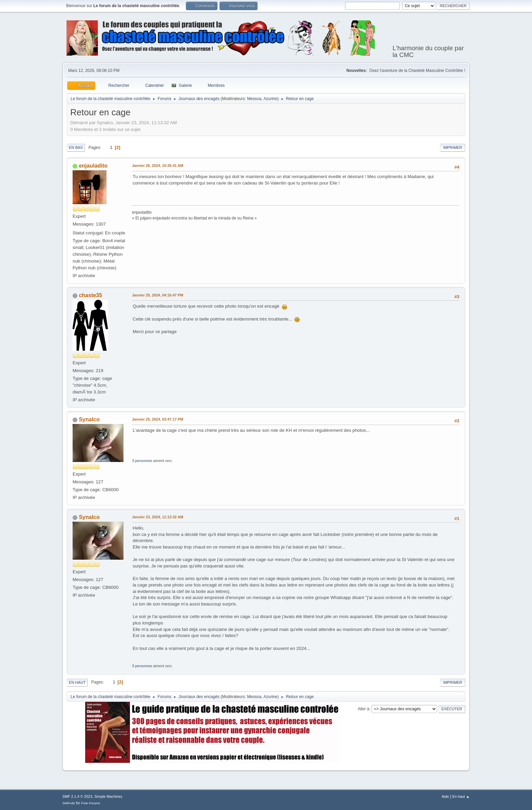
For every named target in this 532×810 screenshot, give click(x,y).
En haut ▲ (461, 796)
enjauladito (93, 166)
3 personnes (142, 461)
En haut (77, 682)
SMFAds (69, 803)
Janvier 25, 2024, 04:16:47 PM (158, 295)
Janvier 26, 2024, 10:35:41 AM (158, 166)
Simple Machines (108, 796)
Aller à (363, 709)
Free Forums (91, 803)
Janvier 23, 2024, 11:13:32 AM (158, 517)
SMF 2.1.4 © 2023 (77, 796)
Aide (445, 796)
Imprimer (453, 148)
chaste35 (90, 295)
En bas (76, 148)
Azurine (271, 99)
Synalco (89, 419)
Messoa (254, 99)
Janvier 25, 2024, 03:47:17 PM (158, 419)
